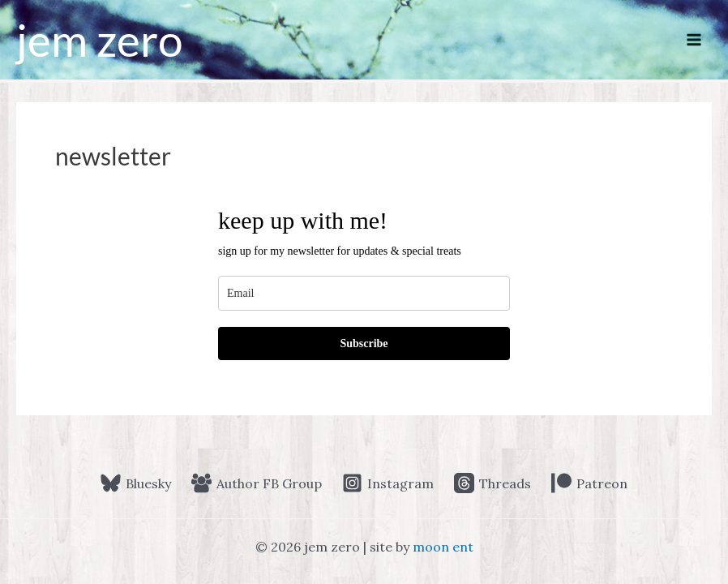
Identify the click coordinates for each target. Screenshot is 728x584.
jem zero (100, 40)
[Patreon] (589, 483)
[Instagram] (388, 483)
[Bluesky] (136, 483)
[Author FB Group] (257, 483)
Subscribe (364, 344)
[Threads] (492, 483)
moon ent (443, 547)
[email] (364, 293)
